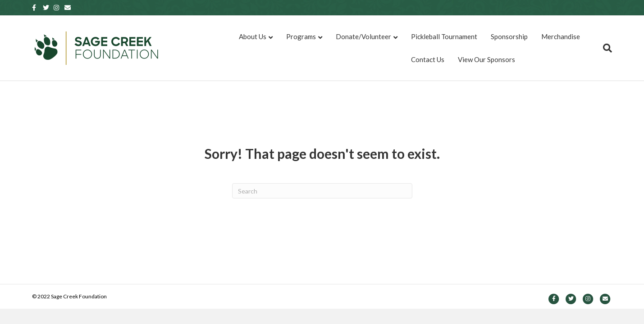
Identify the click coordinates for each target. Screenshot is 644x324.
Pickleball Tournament (444, 36)
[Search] (604, 48)
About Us (253, 36)
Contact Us (428, 59)
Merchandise (561, 36)
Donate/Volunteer (363, 36)
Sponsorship (509, 36)
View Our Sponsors (486, 59)
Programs (301, 36)
